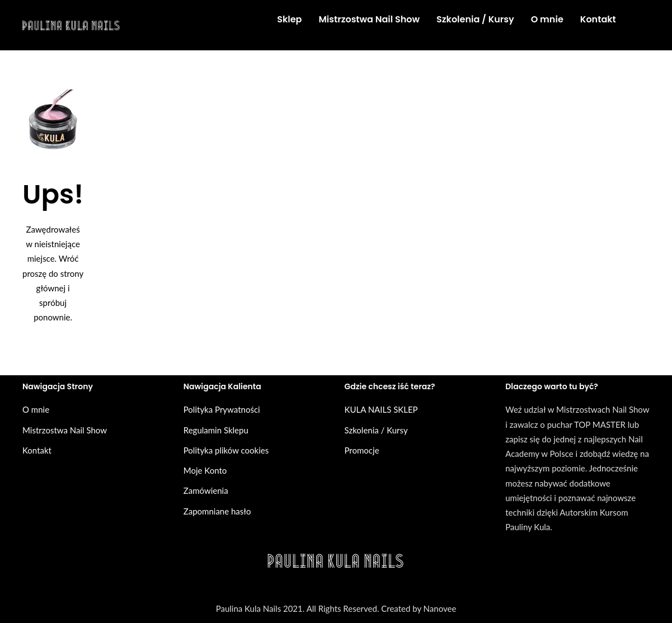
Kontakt (37, 450)
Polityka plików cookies (226, 450)
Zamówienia (206, 490)
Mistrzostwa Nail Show (65, 430)
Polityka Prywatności (222, 409)
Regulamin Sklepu (216, 430)
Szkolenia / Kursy (376, 430)
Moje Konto (205, 470)
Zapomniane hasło (217, 511)
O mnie (36, 409)
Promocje (362, 450)
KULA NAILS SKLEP (381, 409)
